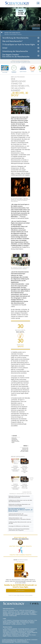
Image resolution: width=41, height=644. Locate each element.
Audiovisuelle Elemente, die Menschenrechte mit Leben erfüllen (18, 515)
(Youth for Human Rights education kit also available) (20, 595)
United (5, 48)
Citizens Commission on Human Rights (18, 636)
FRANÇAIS (11, 612)
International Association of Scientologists (14, 632)
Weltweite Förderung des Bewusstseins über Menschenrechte (19, 497)
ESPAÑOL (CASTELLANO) (22, 615)
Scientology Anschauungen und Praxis (23, 620)
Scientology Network (24, 629)
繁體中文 (34, 612)
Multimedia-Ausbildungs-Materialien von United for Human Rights (19, 505)
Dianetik (15, 629)
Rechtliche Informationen (22, 642)
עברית (17, 612)
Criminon (32, 68)
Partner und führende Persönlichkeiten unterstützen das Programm (19, 530)
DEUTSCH (15, 613)
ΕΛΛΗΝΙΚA (33, 615)
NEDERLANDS (7, 613)
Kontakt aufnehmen (17, 624)
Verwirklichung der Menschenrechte (15, 38)
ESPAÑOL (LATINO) (8, 615)
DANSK (5, 612)
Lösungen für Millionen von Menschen (19, 526)
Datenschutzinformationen (9, 641)
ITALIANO (6, 616)
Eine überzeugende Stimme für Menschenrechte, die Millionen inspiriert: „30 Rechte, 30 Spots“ (20, 510)
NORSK (26, 613)
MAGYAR (21, 613)
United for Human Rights (19, 635)
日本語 (23, 612)
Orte (24, 624)
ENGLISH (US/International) (11, 610)
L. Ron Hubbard (7, 620)
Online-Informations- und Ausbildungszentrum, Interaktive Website (20, 519)
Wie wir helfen (5, 72)
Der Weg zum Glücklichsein (14, 69)
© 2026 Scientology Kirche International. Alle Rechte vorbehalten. (20, 640)
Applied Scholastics (23, 68)
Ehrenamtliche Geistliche (27, 622)
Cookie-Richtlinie (22, 641)
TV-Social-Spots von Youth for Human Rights (19, 45)
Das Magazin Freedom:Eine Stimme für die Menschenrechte (16, 56)
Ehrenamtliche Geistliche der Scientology (22, 631)
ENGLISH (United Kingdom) (27, 610)
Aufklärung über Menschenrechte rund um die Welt (20, 523)
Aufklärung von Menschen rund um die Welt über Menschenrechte (20, 501)
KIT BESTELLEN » (20, 591)
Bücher (19, 623)
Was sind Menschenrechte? (12, 41)
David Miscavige (13, 630)
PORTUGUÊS (13, 616)
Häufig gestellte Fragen (9, 623)
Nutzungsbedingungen (8, 642)
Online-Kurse (26, 623)
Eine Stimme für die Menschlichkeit (20, 621)
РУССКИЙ (28, 612)
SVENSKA (32, 613)
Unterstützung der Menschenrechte (15, 51)
